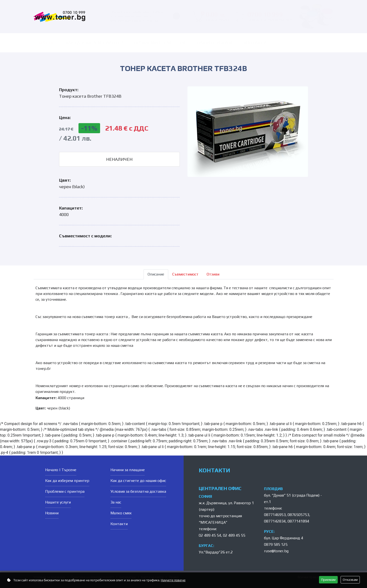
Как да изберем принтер (94, 43)
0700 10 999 (270, 17)
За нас (116, 502)
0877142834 (275, 521)
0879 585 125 (276, 544)
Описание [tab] (156, 274)
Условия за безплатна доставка (138, 491)
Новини (52, 513)
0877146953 (275, 515)
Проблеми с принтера (160, 43)
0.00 (215, 17)
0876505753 (298, 515)
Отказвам (350, 580)
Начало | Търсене (61, 470)
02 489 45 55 (234, 535)
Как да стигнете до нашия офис (138, 481)
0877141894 (298, 521)
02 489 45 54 (210, 535)
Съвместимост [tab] (185, 274)
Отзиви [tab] (213, 274)
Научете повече (173, 580)
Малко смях (121, 513)
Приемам (328, 580)
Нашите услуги (214, 43)
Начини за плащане (128, 470)
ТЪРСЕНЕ (45, 43)
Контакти (255, 43)
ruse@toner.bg (276, 551)
